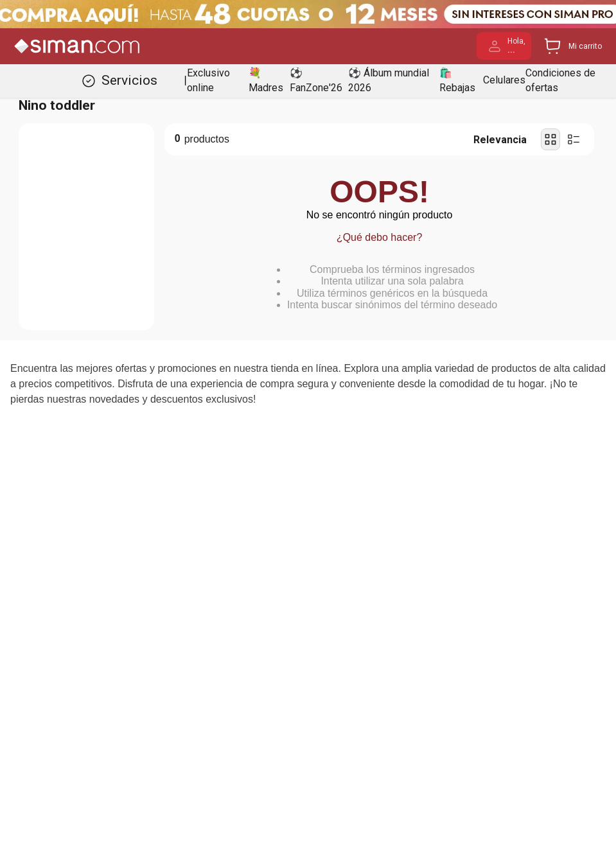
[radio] (550, 139)
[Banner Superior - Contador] (308, 14)
